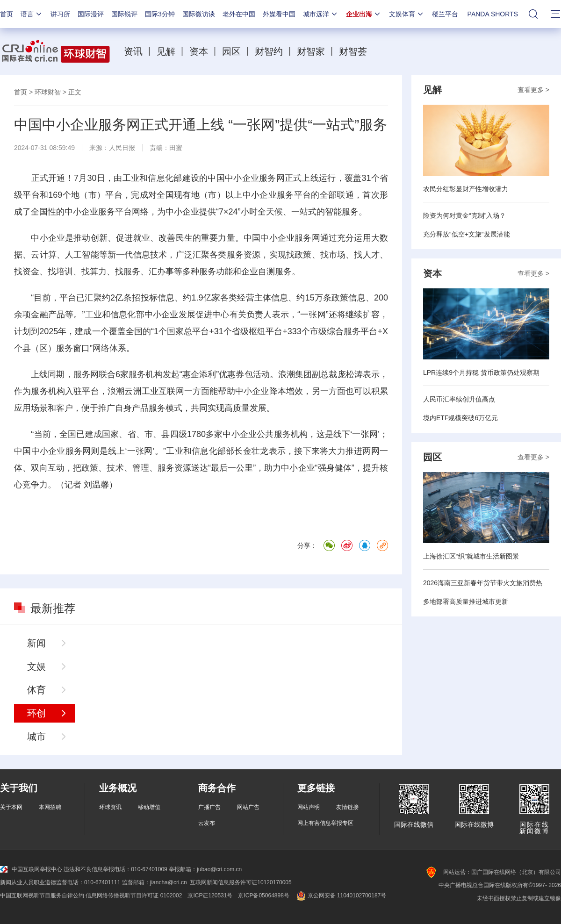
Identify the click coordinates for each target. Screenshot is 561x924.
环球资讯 (110, 807)
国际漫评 (91, 14)
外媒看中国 (279, 14)
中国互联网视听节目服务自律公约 (42, 895)
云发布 (207, 823)
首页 (7, 14)
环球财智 (48, 92)
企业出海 (364, 14)
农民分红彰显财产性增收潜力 (466, 189)
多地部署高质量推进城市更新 (466, 602)
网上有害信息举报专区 (325, 823)
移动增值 (149, 807)
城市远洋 (321, 14)
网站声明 (309, 807)
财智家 (311, 51)
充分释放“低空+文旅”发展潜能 (467, 234)
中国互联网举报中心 (31, 869)
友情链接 (347, 807)
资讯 (133, 51)
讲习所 (60, 14)
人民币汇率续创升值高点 (459, 399)
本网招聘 (50, 807)
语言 (32, 14)
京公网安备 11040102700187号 (341, 895)
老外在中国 (239, 14)
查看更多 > (533, 90)
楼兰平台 (445, 14)
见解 (166, 51)
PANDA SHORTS (493, 14)
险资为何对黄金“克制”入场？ (464, 215)
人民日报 (122, 148)
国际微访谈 (199, 14)
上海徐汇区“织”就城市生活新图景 (471, 556)
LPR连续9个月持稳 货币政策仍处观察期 (481, 372)
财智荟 (353, 51)
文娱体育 (407, 14)
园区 (231, 51)
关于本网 (11, 807)
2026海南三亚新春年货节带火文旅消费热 (483, 583)
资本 (199, 51)
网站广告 (248, 807)
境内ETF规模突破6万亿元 (460, 418)
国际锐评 (124, 14)
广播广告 (209, 807)
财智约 (269, 51)
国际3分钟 (160, 14)
